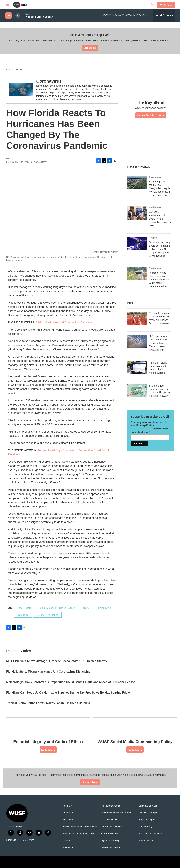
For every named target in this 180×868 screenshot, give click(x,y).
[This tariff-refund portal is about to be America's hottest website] (137, 368)
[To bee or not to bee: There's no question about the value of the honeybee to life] (137, 274)
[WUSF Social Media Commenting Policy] (135, 726)
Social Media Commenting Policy (79, 834)
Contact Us (68, 813)
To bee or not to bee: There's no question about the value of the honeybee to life (159, 280)
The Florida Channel (111, 806)
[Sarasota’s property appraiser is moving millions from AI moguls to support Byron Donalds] (137, 243)
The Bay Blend (151, 102)
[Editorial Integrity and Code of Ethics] (48, 726)
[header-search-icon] (152, 5)
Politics (153, 238)
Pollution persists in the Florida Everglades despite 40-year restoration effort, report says (160, 188)
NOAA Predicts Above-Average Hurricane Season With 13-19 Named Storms (56, 661)
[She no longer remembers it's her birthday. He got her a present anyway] (137, 391)
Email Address (140, 432)
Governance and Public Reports (116, 813)
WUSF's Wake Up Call (90, 35)
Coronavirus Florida (47, 615)
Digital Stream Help (110, 841)
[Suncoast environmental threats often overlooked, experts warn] (137, 213)
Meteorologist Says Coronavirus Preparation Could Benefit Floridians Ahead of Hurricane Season (71, 682)
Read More (48, 750)
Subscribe (90, 48)
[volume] (18, 16)
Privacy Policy (145, 827)
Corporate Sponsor (148, 806)
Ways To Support (147, 820)
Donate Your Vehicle (110, 848)
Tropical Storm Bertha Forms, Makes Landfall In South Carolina (48, 703)
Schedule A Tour (146, 841)
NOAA (87, 608)
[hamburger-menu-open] (8, 5)
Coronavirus (49, 81)
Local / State (14, 70)
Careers (67, 841)
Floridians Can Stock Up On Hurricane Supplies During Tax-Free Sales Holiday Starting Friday (68, 693)
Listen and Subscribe (151, 115)
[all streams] (164, 15)
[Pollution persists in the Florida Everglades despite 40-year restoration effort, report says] (137, 183)
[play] (9, 16)
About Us (67, 806)
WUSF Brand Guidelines (150, 834)
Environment (156, 177)
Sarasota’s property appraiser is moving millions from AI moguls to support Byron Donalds (160, 249)
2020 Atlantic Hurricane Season (58, 608)
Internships (68, 848)
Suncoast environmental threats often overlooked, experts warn (160, 219)
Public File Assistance (111, 827)
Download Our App (148, 813)
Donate (167, 5)
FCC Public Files (109, 820)
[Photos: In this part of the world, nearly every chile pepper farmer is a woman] (137, 318)
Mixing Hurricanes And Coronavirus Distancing (65, 322)
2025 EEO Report (109, 834)
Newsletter (68, 820)
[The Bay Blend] (151, 83)
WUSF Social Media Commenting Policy (135, 742)
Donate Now (90, 782)
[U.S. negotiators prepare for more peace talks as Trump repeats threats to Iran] (137, 341)
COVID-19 (23, 615)
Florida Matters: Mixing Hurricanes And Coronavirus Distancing (48, 672)
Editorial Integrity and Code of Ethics (48, 742)
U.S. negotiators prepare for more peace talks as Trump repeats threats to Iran (158, 343)
